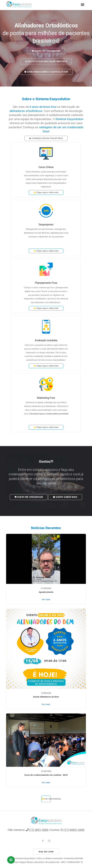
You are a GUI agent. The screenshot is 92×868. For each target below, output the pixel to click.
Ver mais (46, 599)
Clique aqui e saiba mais (46, 192)
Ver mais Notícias (46, 799)
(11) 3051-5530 (37, 830)
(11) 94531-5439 (72, 830)
